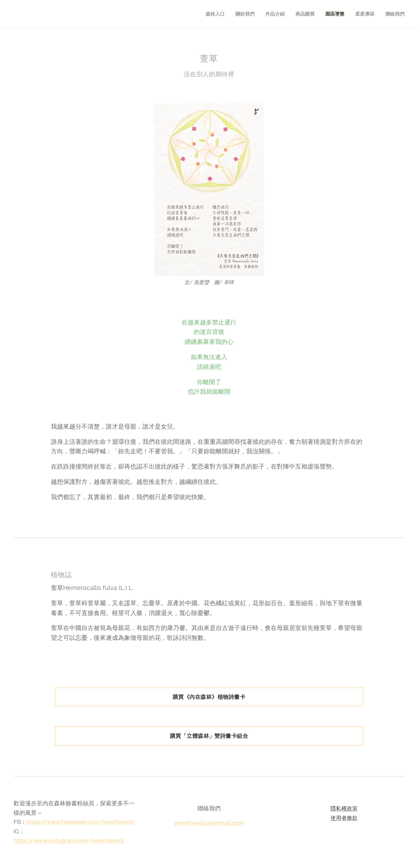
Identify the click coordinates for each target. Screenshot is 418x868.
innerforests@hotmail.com (209, 823)
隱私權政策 (344, 808)
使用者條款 (344, 818)
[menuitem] (211, 14)
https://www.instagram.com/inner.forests (69, 841)
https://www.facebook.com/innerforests (80, 822)
